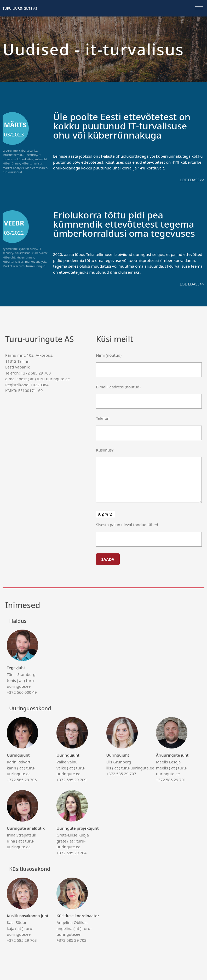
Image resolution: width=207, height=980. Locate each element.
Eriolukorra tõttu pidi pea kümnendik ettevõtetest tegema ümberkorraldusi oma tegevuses (124, 224)
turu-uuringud (12, 172)
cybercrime (10, 150)
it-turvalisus (22, 253)
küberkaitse (25, 159)
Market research (36, 168)
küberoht (41, 159)
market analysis (13, 168)
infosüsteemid (12, 155)
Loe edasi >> (192, 180)
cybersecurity (28, 150)
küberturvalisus (32, 163)
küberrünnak (11, 163)
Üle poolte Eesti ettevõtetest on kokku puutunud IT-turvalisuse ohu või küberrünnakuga (122, 126)
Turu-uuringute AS (20, 8)
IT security (30, 155)
